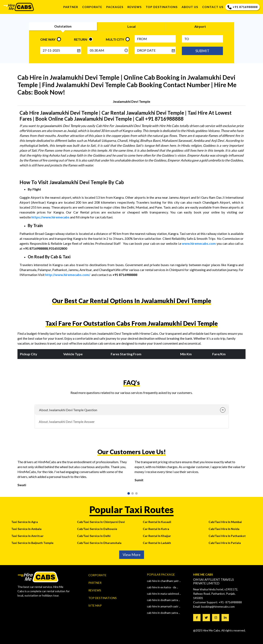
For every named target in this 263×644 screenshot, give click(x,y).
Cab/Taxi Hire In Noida (224, 529)
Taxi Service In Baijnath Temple (32, 543)
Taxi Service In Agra (25, 522)
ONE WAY (48, 39)
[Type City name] (202, 39)
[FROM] (155, 39)
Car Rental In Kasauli (157, 522)
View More (132, 555)
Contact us (213, 7)
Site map (95, 605)
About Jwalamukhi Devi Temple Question (68, 410)
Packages (115, 7)
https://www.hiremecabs (50, 217)
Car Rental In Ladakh (157, 543)
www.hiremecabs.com (199, 243)
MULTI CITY (115, 39)
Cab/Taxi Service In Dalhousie (97, 529)
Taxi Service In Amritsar (27, 536)
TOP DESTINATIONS (162, 7)
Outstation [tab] (63, 26)
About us (190, 7)
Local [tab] (131, 26)
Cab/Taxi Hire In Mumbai (225, 522)
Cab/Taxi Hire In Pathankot (227, 536)
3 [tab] (136, 494)
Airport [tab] (200, 26)
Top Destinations (103, 598)
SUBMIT (202, 51)
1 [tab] (128, 494)
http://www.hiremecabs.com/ (68, 275)
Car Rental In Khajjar (157, 536)
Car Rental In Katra (156, 529)
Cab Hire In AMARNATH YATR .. (164, 606)
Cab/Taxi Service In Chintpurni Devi (101, 522)
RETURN (81, 39)
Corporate (92, 7)
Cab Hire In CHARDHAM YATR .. (164, 581)
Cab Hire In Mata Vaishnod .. (164, 594)
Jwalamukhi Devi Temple (131, 101)
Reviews (95, 590)
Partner (71, 7)
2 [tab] (132, 494)
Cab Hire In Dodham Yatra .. (163, 600)
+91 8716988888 (243, 7)
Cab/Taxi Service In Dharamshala (99, 543)
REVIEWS (134, 7)
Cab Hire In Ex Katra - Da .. (162, 587)
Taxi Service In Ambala (26, 529)
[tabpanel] (73, 475)
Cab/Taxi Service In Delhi (94, 536)
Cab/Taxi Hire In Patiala (225, 543)
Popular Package (161, 574)
